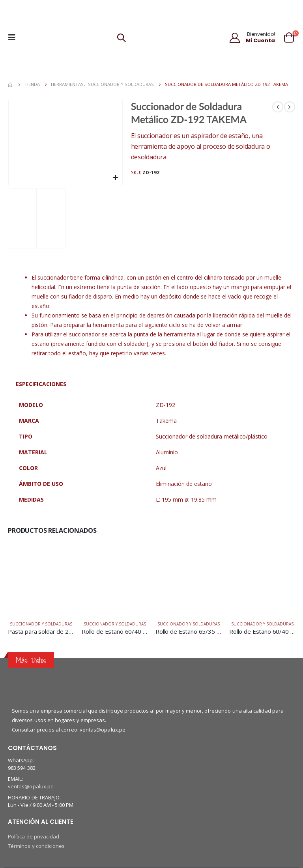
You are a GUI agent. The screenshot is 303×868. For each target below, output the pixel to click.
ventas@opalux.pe (31, 786)
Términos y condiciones (36, 846)
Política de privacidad (34, 836)
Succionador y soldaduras (41, 624)
